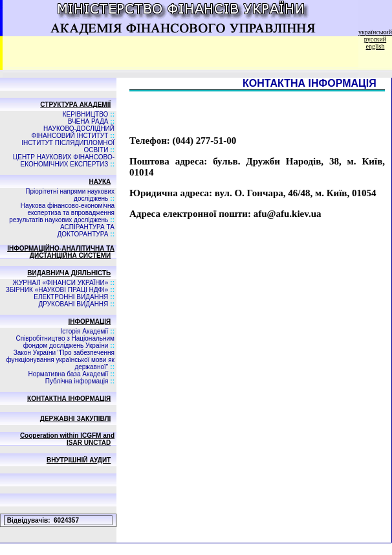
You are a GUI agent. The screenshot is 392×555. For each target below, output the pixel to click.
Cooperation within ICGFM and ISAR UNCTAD (67, 439)
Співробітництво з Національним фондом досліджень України (65, 342)
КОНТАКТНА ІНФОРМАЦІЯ (69, 399)
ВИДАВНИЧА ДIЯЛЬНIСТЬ (69, 273)
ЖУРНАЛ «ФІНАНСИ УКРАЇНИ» (61, 283)
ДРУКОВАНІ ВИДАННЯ (74, 304)
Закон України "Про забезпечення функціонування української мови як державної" (60, 360)
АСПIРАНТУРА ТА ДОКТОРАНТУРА (86, 231)
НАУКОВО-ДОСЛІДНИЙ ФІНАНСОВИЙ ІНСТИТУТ (73, 132)
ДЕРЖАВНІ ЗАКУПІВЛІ (75, 419)
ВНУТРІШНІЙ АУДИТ (79, 460)
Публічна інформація (77, 381)
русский (375, 39)
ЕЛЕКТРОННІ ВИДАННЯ (71, 297)
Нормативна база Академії (68, 374)
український (375, 32)
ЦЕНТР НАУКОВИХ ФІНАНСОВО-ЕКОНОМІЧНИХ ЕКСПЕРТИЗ (64, 161)
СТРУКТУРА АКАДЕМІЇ (75, 105)
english (376, 46)
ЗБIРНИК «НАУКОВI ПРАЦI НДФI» (57, 290)
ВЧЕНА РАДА (88, 121)
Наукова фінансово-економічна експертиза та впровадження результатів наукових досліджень (62, 213)
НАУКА (100, 182)
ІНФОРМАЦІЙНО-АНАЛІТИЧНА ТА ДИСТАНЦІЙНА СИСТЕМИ (61, 252)
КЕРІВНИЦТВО (86, 114)
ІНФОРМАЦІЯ (90, 322)
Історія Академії (84, 331)
